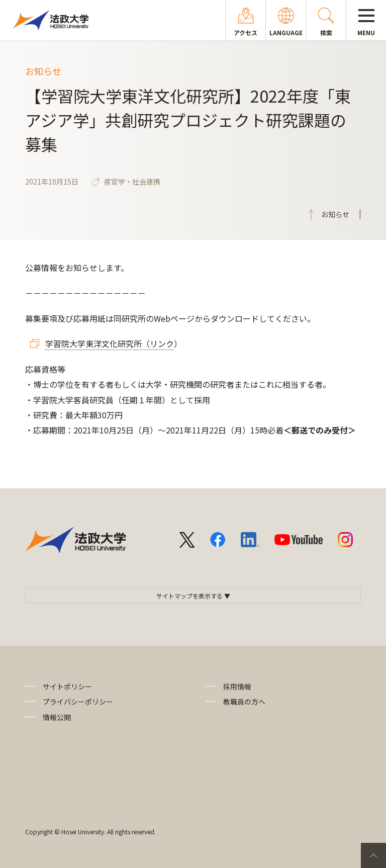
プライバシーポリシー (78, 702)
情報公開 (57, 717)
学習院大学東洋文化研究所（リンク (110, 343)
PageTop (373, 855)
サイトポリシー (67, 686)
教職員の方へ (244, 702)
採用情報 (237, 686)
